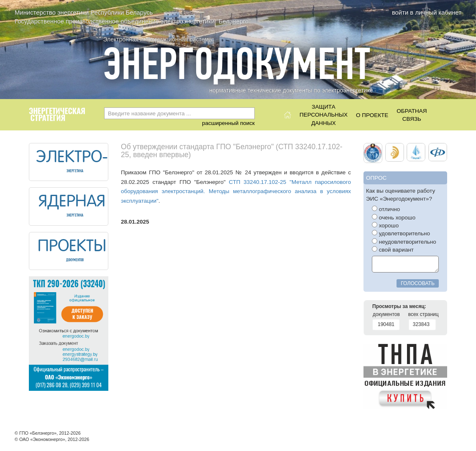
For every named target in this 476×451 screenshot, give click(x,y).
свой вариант (393, 250)
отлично (386, 209)
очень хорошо (394, 217)
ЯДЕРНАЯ (72, 202)
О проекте (372, 115)
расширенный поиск (228, 123)
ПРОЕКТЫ (72, 247)
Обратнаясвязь (412, 115)
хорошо (385, 225)
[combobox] (179, 113)
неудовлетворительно (404, 242)
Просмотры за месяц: (399, 306)
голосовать (418, 283)
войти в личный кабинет (427, 13)
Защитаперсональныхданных (324, 113)
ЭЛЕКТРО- (72, 158)
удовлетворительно (401, 233)
